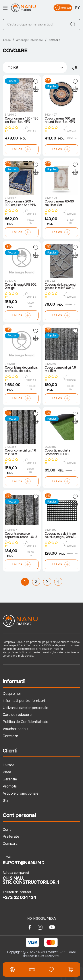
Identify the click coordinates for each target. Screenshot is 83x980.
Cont (7, 830)
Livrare (9, 765)
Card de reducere (17, 715)
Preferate (11, 836)
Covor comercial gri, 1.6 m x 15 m (60, 369)
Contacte (10, 736)
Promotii (10, 786)
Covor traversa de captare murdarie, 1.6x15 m (21, 536)
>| (58, 582)
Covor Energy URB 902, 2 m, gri (21, 286)
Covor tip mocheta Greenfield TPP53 (57, 452)
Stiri (6, 800)
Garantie (10, 779)
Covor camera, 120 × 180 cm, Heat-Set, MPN (22, 120)
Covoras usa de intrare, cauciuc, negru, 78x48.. (61, 535)
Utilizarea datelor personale (25, 708)
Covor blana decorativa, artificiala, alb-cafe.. (21, 369)
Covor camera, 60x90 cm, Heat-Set (59, 203)
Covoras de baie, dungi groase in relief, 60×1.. (60, 286)
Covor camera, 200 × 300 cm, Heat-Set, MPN (20, 203)
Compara (10, 844)
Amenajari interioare (30, 40)
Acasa (7, 40)
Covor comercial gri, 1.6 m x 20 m (20, 452)
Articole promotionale (21, 793)
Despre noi (12, 694)
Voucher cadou (15, 729)
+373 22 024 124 (19, 898)
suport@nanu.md (23, 863)
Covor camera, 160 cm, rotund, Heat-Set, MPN (60, 120)
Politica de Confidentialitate (25, 722)
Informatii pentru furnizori (24, 701)
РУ (77, 8)
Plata (7, 772)
